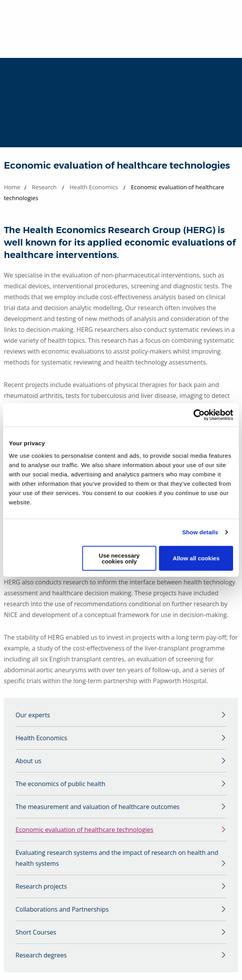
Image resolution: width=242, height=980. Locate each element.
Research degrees (41, 955)
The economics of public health (60, 784)
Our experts (33, 715)
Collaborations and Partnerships (62, 909)
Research (44, 187)
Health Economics (94, 187)
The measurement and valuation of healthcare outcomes (98, 807)
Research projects (41, 886)
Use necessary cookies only (119, 558)
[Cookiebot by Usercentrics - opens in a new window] (199, 415)
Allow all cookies (196, 558)
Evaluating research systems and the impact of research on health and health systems (117, 858)
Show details (200, 532)
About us (29, 761)
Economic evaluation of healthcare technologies (84, 830)
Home (12, 187)
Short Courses (36, 932)
